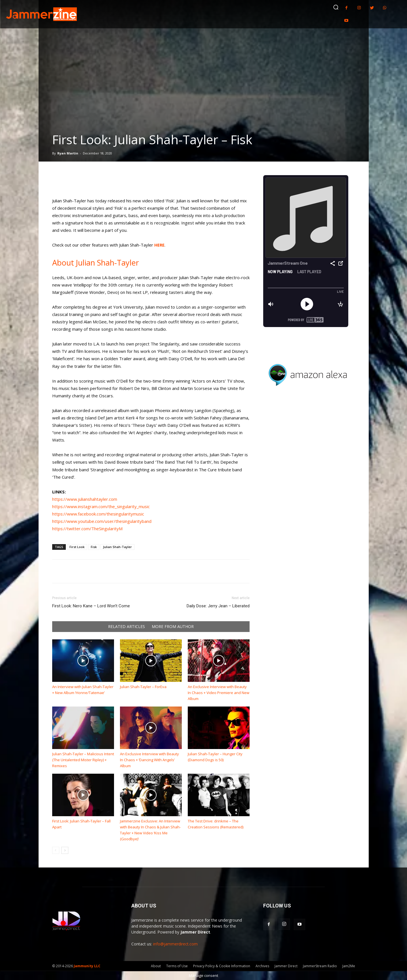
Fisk (94, 547)
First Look (77, 547)
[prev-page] (56, 850)
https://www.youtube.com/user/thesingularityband (102, 521)
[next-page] (65, 850)
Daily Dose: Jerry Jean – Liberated (218, 606)
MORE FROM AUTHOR (173, 627)
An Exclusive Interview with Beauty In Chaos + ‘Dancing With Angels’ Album (149, 760)
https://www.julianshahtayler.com (85, 499)
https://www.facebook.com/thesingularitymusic (98, 514)
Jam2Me (349, 966)
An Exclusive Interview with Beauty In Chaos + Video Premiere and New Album (219, 693)
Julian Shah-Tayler (117, 547)
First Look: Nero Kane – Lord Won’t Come (91, 606)
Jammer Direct (286, 966)
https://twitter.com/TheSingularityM (87, 529)
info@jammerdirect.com (175, 944)
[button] (336, 7)
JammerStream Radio (320, 966)
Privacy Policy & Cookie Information (222, 966)
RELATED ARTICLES (126, 627)
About (156, 966)
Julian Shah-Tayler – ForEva (143, 687)
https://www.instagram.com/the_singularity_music (101, 506)
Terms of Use (177, 966)
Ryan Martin (68, 153)
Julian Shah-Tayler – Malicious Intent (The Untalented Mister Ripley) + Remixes (83, 760)
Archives (262, 966)
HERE (159, 245)
